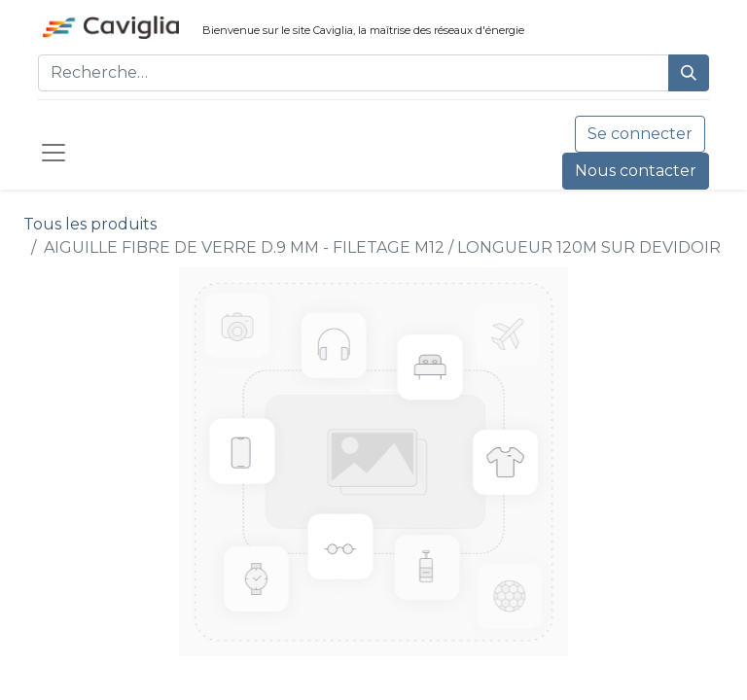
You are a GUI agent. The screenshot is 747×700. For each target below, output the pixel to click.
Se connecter (640, 134)
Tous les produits (90, 224)
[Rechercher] (689, 73)
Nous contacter (636, 171)
